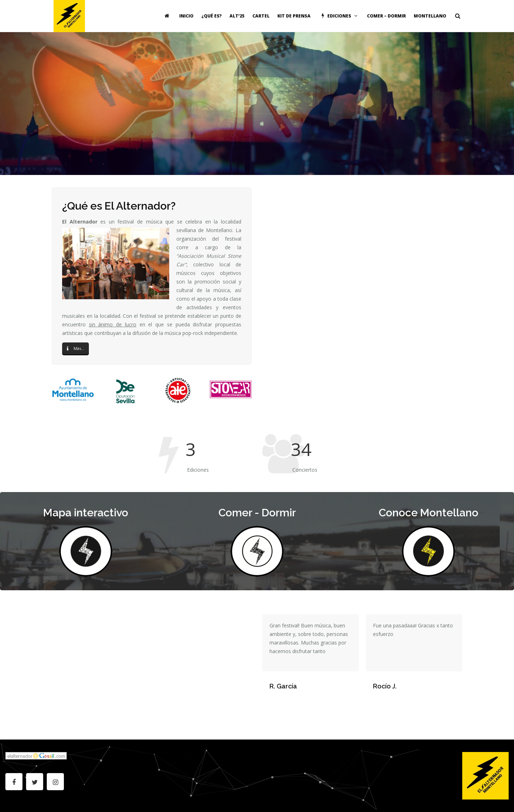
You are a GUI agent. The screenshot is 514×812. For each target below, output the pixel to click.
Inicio (186, 16)
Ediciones (339, 16)
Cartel (261, 16)
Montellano (430, 16)
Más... (75, 348)
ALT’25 (237, 16)
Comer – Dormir (386, 16)
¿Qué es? (211, 16)
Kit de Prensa (294, 16)
